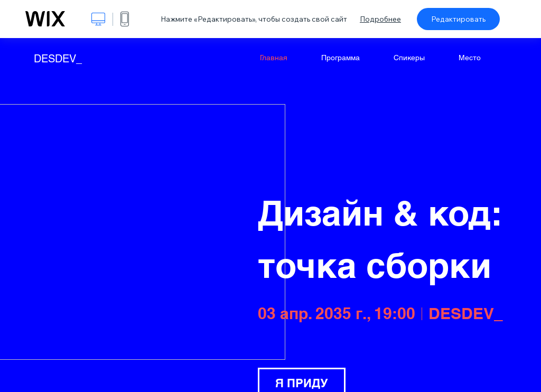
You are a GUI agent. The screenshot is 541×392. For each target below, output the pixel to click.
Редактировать (458, 19)
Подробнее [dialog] (380, 19)
